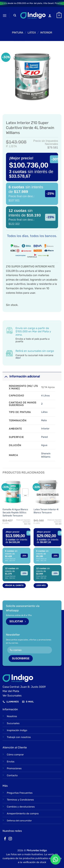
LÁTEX (32, 33)
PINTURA (18, 33)
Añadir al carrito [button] (14, 585)
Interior (46, 33)
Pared (44, 437)
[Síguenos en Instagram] (10, 839)
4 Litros (45, 396)
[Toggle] (6, 376)
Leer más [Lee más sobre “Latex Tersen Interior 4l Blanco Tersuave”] (41, 585)
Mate (44, 420)
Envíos (11, 762)
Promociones (14, 768)
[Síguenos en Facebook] (5, 839)
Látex (44, 412)
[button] (5, 15)
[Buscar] (15, 15)
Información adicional (21, 376)
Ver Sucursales (12, 696)
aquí (18, 358)
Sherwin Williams (46, 455)
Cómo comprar (15, 755)
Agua (44, 445)
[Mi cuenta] (50, 16)
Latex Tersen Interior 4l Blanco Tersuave (46, 511)
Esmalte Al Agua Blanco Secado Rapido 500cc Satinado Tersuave (15, 512)
